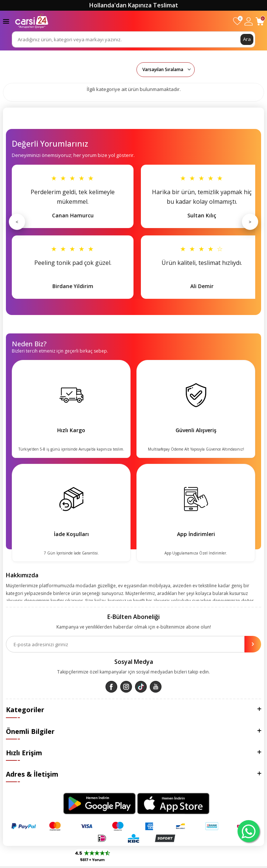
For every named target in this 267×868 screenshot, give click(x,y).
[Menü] (6, 21)
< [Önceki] (17, 222)
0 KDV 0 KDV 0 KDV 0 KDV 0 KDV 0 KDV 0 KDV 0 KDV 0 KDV (166, 70)
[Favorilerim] (237, 21)
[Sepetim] (260, 21)
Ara (247, 39)
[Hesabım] (249, 21)
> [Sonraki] (250, 222)
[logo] (32, 21)
